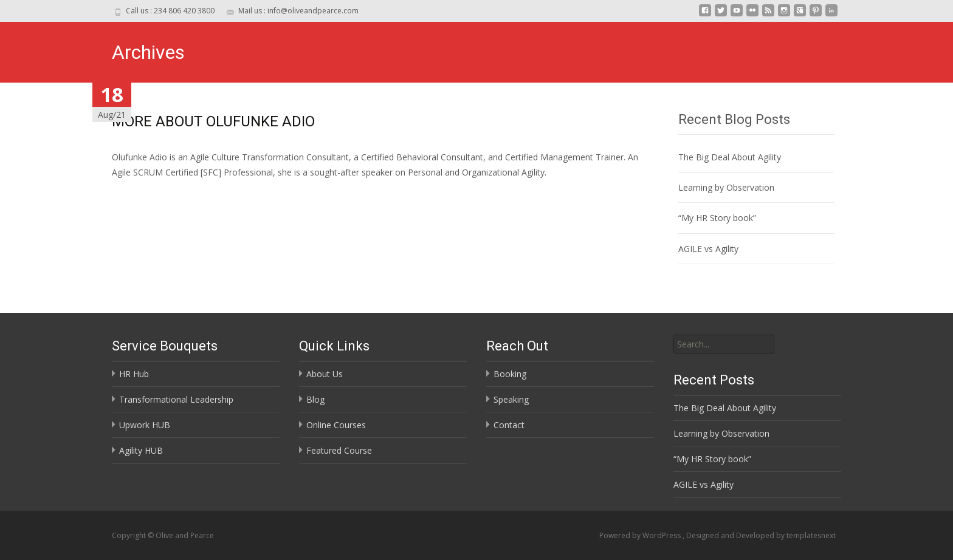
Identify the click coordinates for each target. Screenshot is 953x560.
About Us (325, 374)
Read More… (139, 195)
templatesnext (811, 535)
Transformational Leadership (176, 399)
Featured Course (339, 450)
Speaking (511, 399)
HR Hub (134, 374)
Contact (509, 425)
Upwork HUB (145, 425)
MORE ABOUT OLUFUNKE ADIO (213, 121)
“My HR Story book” (717, 218)
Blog (315, 399)
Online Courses (336, 425)
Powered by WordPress (641, 535)
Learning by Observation (726, 187)
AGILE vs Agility (708, 249)
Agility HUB (141, 450)
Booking (510, 374)
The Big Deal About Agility (730, 157)
